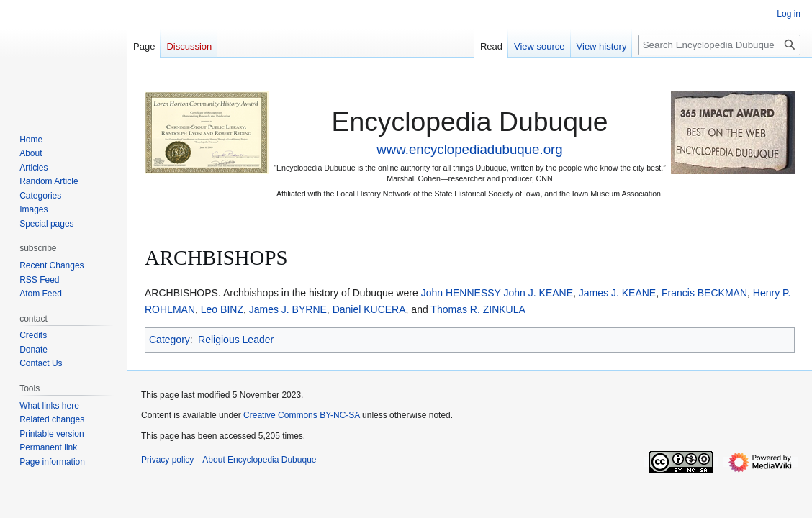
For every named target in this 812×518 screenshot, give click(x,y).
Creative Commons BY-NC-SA (302, 415)
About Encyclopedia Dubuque (259, 460)
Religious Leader (236, 340)
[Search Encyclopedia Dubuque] (719, 45)
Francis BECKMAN (704, 293)
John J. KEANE (539, 293)
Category (170, 340)
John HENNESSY (461, 293)
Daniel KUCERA (369, 309)
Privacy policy (167, 460)
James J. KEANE (617, 293)
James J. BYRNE (288, 309)
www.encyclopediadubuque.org (469, 149)
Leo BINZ (222, 309)
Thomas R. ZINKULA (478, 309)
